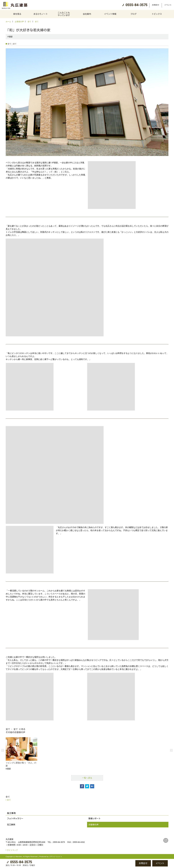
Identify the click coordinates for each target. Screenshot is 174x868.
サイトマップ (12, 850)
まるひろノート (41, 14)
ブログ (133, 14)
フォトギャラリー (15, 819)
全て (9, 800)
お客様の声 (93, 825)
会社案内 (87, 14)
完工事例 (11, 825)
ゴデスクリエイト (56, 857)
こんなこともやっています (64, 14)
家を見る (17, 14)
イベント (168, 5)
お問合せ (156, 5)
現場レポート (94, 819)
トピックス (157, 14)
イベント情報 (110, 14)
